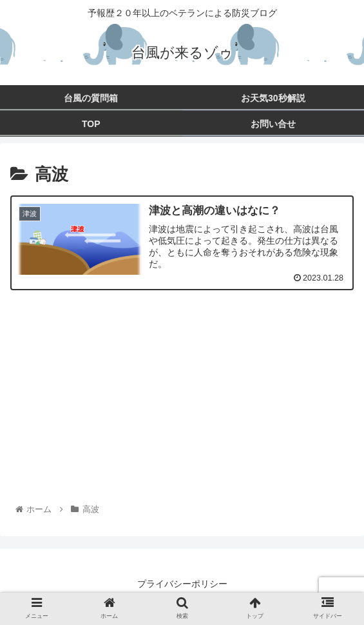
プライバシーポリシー (182, 584)
